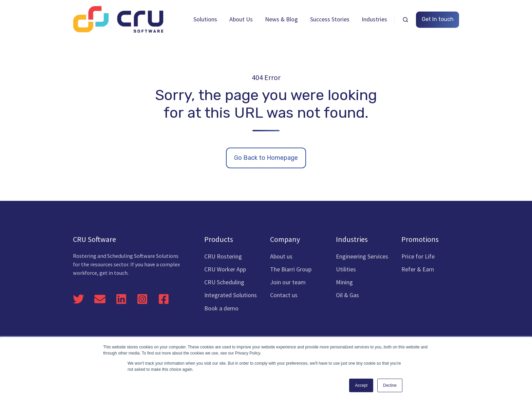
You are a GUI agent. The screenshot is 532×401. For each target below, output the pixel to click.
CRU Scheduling (224, 282)
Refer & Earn (418, 269)
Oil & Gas (347, 295)
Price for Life (418, 256)
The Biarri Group (291, 269)
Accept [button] (361, 385)
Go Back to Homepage (266, 158)
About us (281, 256)
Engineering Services (362, 256)
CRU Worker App (225, 269)
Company (285, 239)
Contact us (284, 295)
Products (219, 239)
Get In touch (438, 19)
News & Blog (281, 19)
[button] (405, 20)
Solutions (205, 19)
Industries (374, 19)
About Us (241, 19)
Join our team (288, 282)
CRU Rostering (223, 256)
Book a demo (221, 308)
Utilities (346, 269)
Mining (344, 282)
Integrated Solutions (231, 295)
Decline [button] (390, 385)
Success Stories (330, 19)
